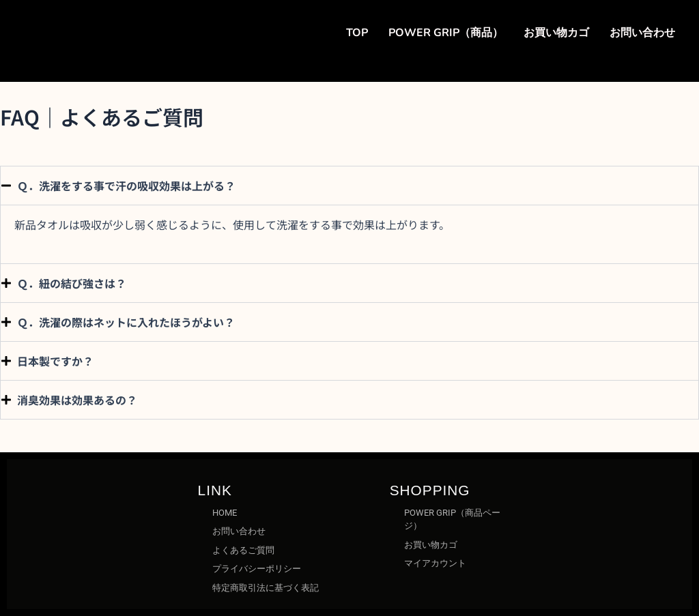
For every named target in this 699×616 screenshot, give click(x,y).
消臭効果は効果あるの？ (77, 400)
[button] (349, 186)
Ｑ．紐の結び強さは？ (72, 283)
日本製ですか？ (55, 361)
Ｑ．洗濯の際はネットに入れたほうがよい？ (126, 322)
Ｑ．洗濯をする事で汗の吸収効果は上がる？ (126, 186)
